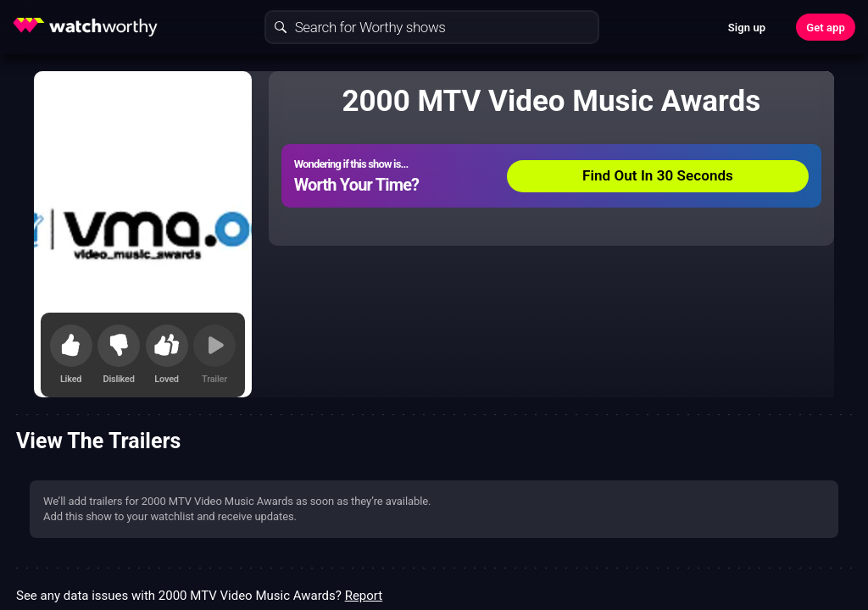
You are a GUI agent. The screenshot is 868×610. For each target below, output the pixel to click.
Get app (826, 28)
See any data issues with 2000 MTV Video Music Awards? (199, 596)
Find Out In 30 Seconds (658, 175)
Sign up (747, 28)
